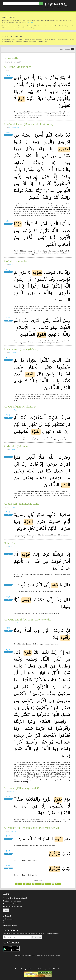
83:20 (8, 866)
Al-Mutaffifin (13, 831)
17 (53, 884)
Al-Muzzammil (13, 623)
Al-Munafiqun (13, 410)
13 (40, 884)
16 (50, 884)
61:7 (8, 318)
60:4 (8, 132)
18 (56, 884)
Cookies (5, 923)
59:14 (8, 75)
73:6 (8, 628)
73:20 (8, 650)
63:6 (8, 415)
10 (30, 884)
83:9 (8, 851)
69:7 (8, 512)
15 (46, 884)
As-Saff (11, 265)
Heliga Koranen (55, 4)
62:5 (8, 357)
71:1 (8, 552)
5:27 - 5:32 (30, 22)
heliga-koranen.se (44, 955)
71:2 (8, 582)
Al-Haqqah (12, 507)
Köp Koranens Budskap (10, 925)
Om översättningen (8, 919)
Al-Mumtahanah (14, 128)
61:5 (8, 270)
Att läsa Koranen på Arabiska (12, 901)
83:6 (8, 836)
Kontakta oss (7, 921)
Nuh (10, 547)
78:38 (8, 796)
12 (36, 884)
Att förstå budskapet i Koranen (12, 906)
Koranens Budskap (55, 955)
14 (43, 884)
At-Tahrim (12, 450)
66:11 (8, 455)
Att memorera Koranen (10, 904)
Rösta (6, 910)
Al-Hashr (12, 70)
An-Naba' (12, 792)
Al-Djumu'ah (13, 353)
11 (33, 884)
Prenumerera (36, 937)
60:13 (8, 221)
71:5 (8, 597)
